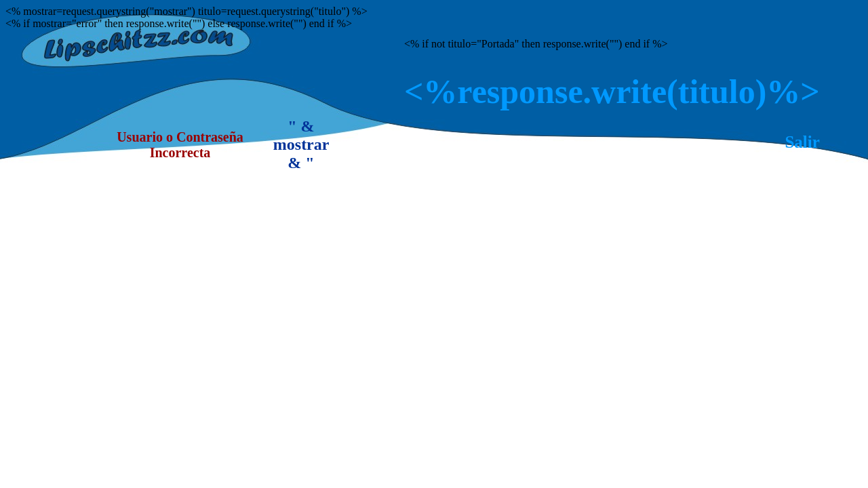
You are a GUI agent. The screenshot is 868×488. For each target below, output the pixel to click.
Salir (802, 142)
